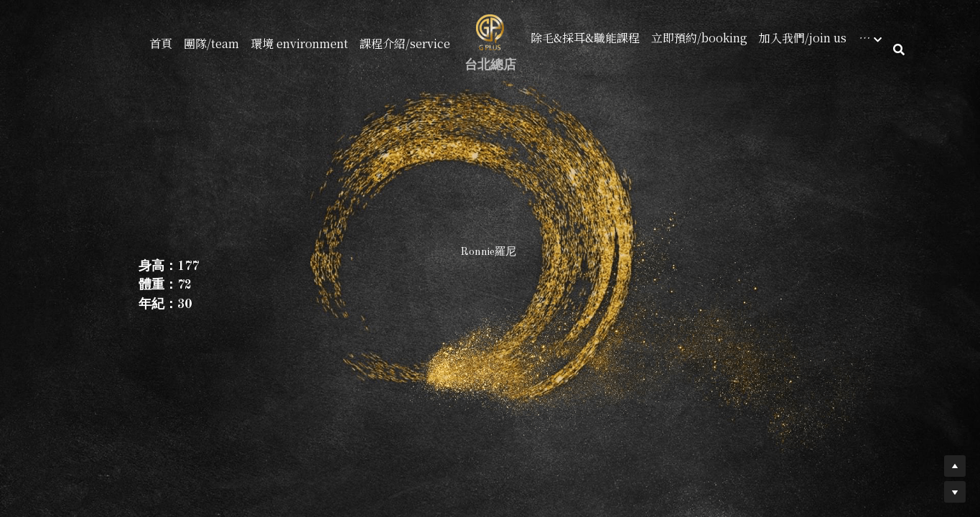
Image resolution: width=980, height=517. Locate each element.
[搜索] (899, 50)
